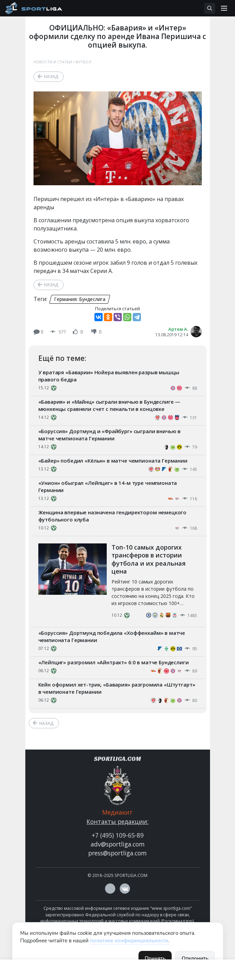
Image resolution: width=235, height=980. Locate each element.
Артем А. (178, 329)
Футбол (83, 62)
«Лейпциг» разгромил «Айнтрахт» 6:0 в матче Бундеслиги (114, 662)
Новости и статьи (53, 62)
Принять (155, 958)
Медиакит (117, 812)
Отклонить (195, 958)
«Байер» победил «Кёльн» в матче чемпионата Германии (113, 461)
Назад (51, 77)
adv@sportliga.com (118, 844)
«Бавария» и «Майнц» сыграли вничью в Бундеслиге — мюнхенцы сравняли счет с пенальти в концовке (109, 405)
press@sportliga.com (117, 853)
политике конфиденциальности (129, 941)
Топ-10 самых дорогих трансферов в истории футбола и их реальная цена (149, 559)
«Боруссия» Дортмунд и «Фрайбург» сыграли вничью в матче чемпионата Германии (110, 435)
